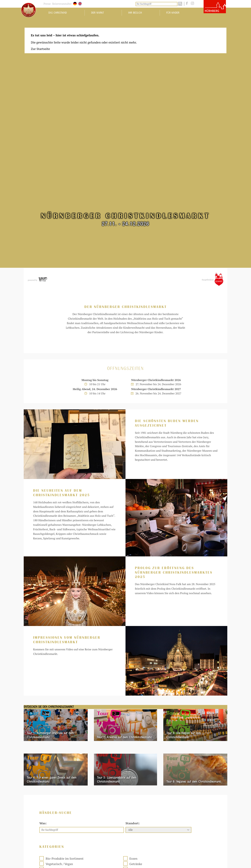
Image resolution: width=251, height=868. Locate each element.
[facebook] (186, 3)
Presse (47, 4)
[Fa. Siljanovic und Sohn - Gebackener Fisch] (64, 764)
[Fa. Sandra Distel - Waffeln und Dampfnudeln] (64, 829)
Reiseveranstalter (62, 4)
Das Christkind (58, 13)
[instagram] (192, 3)
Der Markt (98, 13)
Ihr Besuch (135, 13)
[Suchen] (180, 4)
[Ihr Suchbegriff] (157, 4)
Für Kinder (173, 13)
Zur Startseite (40, 49)
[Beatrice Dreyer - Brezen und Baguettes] (185, 764)
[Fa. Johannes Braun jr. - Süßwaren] (125, 829)
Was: (43, 577)
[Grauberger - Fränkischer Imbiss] (64, 703)
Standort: (133, 577)
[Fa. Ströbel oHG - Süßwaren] (125, 703)
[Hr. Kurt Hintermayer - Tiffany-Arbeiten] (185, 703)
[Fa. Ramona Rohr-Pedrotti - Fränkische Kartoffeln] (125, 764)
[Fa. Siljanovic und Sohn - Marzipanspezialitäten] (185, 830)
